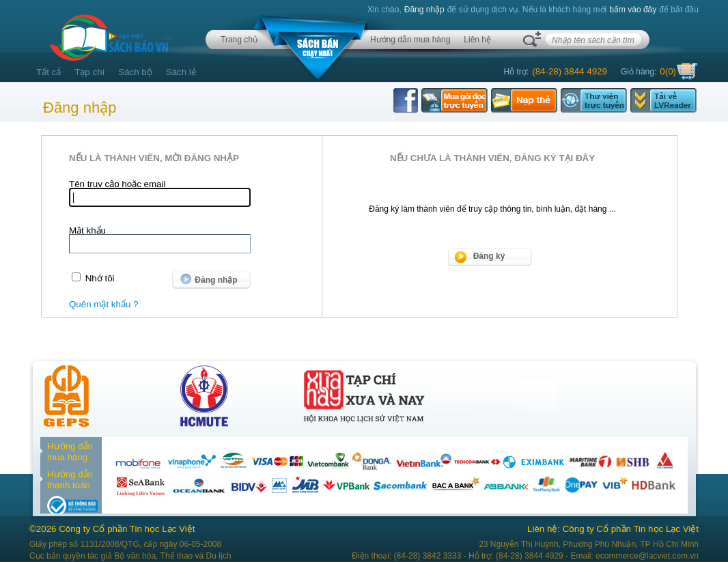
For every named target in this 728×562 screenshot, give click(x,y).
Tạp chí (89, 72)
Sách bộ (135, 72)
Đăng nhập (424, 10)
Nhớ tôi (100, 278)
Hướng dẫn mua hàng (410, 40)
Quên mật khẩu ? (103, 304)
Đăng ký (489, 256)
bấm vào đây (633, 10)
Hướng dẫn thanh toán (70, 480)
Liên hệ (477, 40)
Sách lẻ (181, 72)
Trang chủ (239, 40)
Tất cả (48, 72)
